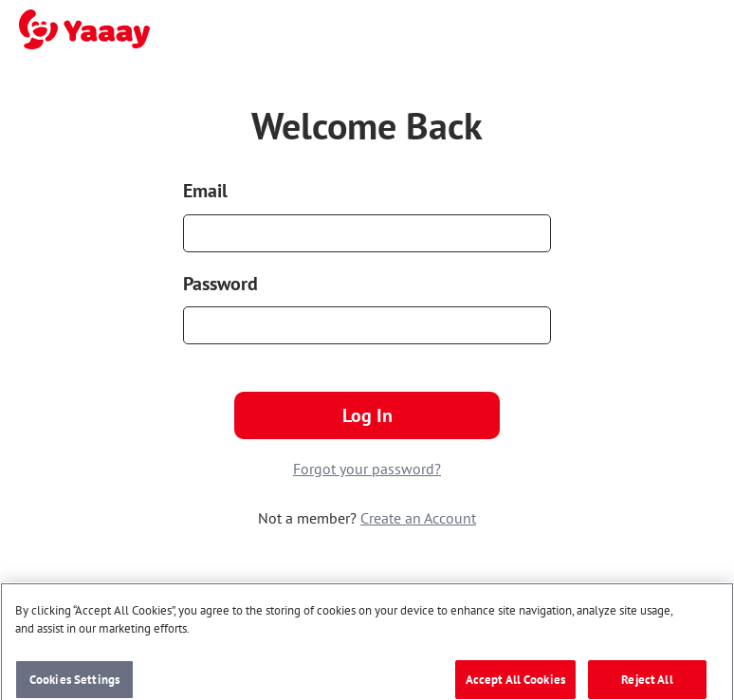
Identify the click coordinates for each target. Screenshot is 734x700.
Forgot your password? (367, 469)
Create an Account (418, 518)
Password (220, 284)
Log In (367, 415)
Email (205, 191)
